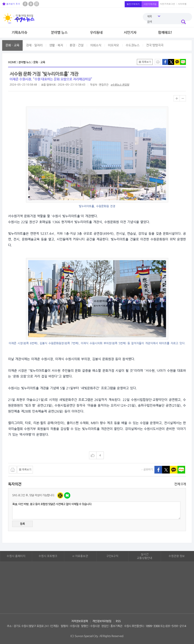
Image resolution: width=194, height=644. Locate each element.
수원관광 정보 (177, 556)
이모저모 (113, 45)
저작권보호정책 (80, 621)
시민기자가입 (150, 4)
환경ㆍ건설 (77, 45)
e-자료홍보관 (80, 556)
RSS (118, 621)
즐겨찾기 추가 (11, 4)
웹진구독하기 (133, 4)
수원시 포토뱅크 (48, 556)
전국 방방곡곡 (155, 45)
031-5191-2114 (176, 626)
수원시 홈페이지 (16, 556)
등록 (22, 524)
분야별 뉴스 (59, 33)
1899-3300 (153, 626)
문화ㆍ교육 (12, 45)
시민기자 (130, 33)
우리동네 (96, 33)
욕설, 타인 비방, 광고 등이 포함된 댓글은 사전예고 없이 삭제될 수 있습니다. (96, 510)
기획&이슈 (19, 33)
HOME (12, 62)
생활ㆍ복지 (56, 45)
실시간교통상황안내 (145, 556)
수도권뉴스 (133, 45)
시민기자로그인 (168, 4)
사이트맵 (182, 4)
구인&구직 (112, 556)
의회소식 (96, 45)
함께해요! (165, 33)
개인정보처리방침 (102, 621)
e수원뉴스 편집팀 (120, 85)
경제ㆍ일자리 (34, 45)
